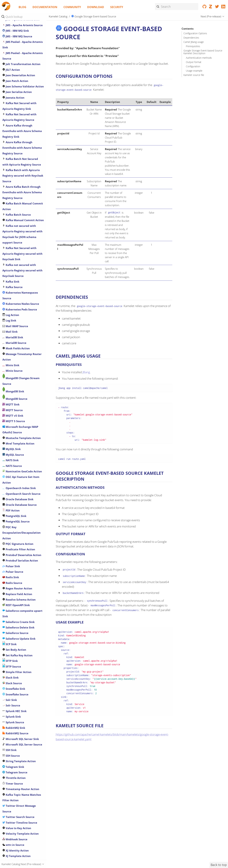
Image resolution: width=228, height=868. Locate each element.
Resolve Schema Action (19, 831)
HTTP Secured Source (18, 117)
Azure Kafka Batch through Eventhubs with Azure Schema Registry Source (22, 424)
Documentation (45, 7)
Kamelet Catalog (58, 16)
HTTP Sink (10, 123)
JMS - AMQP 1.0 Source (18, 234)
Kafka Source (12, 519)
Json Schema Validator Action (23, 318)
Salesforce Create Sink (18, 854)
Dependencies (191, 38)
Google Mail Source (16, 34)
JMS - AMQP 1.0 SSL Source (21, 246)
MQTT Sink (11, 636)
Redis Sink (11, 809)
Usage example (194, 71)
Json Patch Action (15, 313)
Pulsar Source (13, 803)
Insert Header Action (18, 184)
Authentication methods (199, 58)
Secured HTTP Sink (16, 112)
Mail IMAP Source (15, 558)
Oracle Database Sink (18, 731)
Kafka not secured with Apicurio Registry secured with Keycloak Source (22, 502)
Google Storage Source (18, 78)
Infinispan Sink (14, 167)
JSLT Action (11, 301)
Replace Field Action (17, 826)
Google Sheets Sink (16, 50)
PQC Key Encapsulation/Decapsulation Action (21, 764)
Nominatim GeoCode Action (22, 703)
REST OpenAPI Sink (16, 837)
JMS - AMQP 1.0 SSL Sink (19, 240)
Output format (194, 62)
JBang (86, 372)
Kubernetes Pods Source (20, 541)
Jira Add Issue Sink (16, 201)
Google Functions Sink (18, 28)
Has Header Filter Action (20, 95)
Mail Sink (10, 563)
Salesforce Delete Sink (18, 859)
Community (72, 7)
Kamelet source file (194, 75)
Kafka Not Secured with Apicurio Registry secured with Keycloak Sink (22, 485)
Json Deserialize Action (19, 307)
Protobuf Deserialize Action (22, 787)
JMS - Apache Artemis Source (23, 257)
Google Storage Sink (17, 73)
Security (117, 7)
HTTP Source (12, 129)
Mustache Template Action (22, 670)
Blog (22, 7)
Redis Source (12, 814)
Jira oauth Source (15, 207)
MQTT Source (13, 642)
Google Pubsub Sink (17, 39)
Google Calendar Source (19, 23)
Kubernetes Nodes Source (21, 535)
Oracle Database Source (20, 736)
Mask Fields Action (16, 580)
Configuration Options (195, 33)
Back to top (219, 865)
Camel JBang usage (194, 42)
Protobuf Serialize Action (20, 792)
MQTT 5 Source (14, 653)
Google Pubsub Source (18, 45)
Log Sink (9, 552)
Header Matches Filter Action (23, 101)
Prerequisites (193, 46)
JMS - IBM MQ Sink (16, 262)
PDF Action (11, 742)
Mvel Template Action (18, 675)
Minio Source (12, 602)
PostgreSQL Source (16, 753)
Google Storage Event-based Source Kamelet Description (203, 52)
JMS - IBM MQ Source (17, 268)
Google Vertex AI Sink (18, 84)
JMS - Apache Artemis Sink (21, 251)
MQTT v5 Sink (13, 647)
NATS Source (12, 697)
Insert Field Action (16, 179)
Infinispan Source (15, 173)
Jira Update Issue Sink (18, 223)
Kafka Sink (11, 513)
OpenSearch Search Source (21, 725)
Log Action (11, 547)
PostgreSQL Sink (14, 748)
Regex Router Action (17, 820)
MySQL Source (13, 686)
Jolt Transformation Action (21, 296)
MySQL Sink (12, 681)
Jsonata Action (13, 329)
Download (96, 7)
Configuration (193, 66)
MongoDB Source (15, 631)
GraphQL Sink (13, 89)
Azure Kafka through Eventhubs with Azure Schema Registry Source (22, 379)
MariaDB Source (14, 574)
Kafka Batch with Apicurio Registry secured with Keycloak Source (23, 407)
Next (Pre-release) (211, 16)
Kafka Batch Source (17, 446)
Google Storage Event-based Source (94, 16)
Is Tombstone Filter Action (21, 190)
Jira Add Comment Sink (19, 195)
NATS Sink (10, 692)
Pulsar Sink (11, 798)
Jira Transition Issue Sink (20, 218)
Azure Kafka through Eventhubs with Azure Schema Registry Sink (22, 363)
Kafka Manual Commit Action (23, 452)
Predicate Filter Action (19, 781)
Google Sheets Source (18, 56)
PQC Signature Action (18, 775)
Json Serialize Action (17, 324)
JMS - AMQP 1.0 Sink (17, 229)
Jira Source (11, 212)
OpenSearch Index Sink (19, 720)
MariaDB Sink (13, 569)
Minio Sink (11, 597)
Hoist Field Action (15, 106)
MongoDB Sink (13, 623)
